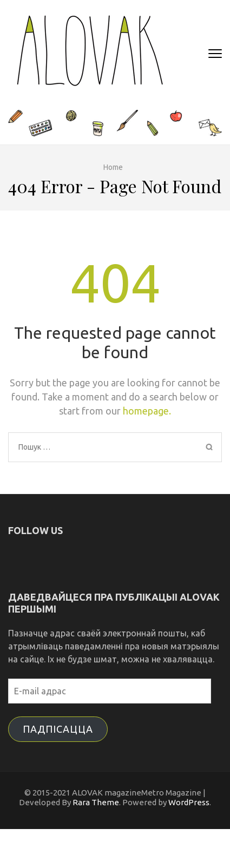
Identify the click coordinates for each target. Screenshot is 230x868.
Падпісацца (58, 729)
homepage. (147, 411)
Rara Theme (96, 802)
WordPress (189, 802)
